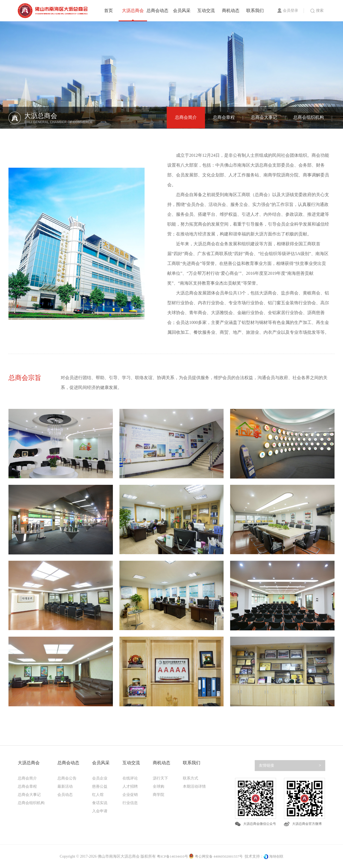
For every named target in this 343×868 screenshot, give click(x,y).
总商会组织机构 (309, 118)
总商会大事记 (264, 118)
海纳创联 (278, 857)
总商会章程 (224, 118)
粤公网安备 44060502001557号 (216, 857)
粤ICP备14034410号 (171, 857)
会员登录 (288, 11)
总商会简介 (186, 118)
